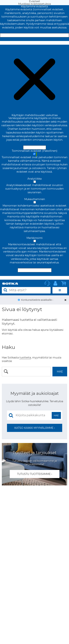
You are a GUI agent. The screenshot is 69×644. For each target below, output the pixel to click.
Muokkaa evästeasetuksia (34, 43)
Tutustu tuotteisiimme (34, 474)
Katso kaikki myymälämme (34, 428)
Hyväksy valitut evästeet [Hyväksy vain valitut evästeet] (35, 270)
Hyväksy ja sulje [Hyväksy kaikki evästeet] (35, 35)
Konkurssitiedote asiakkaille (36, 300)
